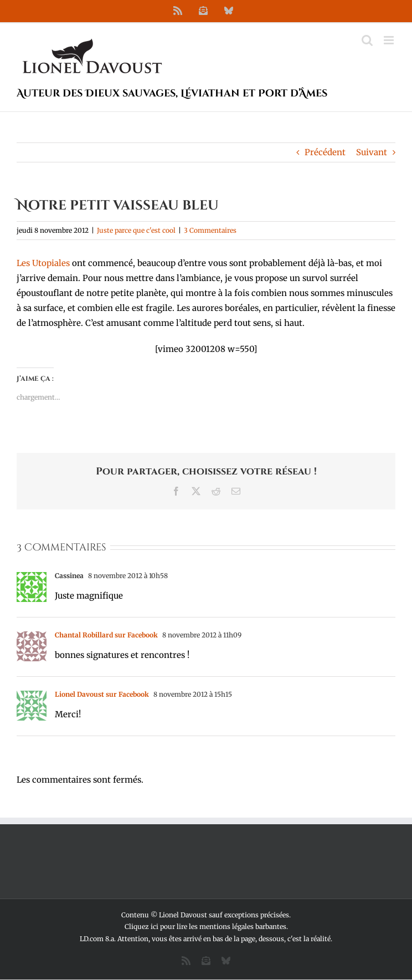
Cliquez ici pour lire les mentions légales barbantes (205, 927)
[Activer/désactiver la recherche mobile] (367, 40)
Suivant (372, 152)
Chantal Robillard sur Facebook (106, 635)
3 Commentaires (210, 230)
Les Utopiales (43, 263)
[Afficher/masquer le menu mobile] (390, 40)
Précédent (325, 152)
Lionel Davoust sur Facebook (102, 694)
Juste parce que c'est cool (136, 230)
